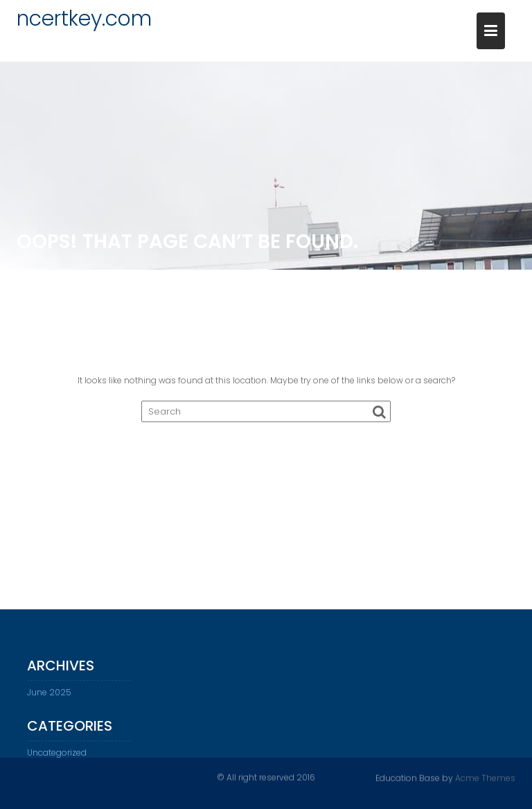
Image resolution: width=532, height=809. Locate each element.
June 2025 (49, 697)
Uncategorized (57, 757)
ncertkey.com (84, 19)
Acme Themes (485, 777)
